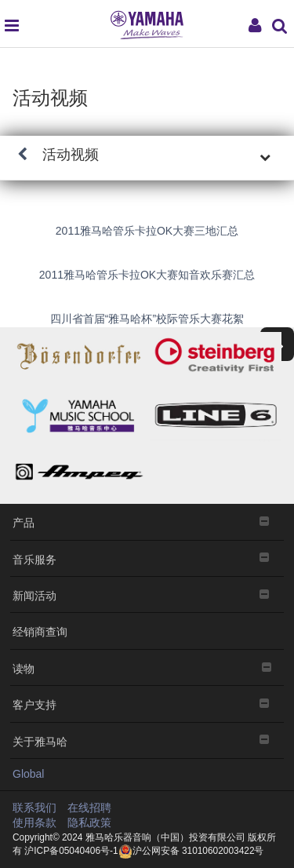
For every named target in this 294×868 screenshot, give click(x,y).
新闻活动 (147, 594)
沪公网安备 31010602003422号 (191, 851)
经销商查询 (40, 631)
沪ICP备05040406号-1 (70, 851)
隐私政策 (89, 822)
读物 (147, 667)
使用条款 (34, 822)
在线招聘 (89, 808)
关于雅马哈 (147, 740)
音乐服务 (147, 558)
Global (28, 774)
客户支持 (147, 704)
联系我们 (34, 808)
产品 (147, 522)
